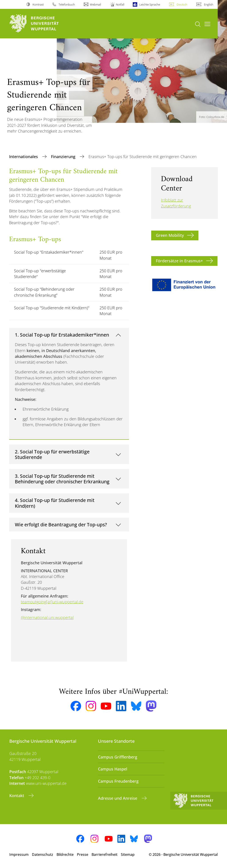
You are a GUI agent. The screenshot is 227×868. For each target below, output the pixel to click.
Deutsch (182, 4)
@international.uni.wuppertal (47, 617)
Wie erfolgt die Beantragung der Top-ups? (61, 524)
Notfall (120, 4)
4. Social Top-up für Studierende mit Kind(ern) (55, 503)
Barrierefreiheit (105, 854)
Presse (83, 854)
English (209, 4)
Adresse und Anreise (118, 798)
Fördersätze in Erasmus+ (179, 261)
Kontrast (38, 4)
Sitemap (128, 854)
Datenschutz (43, 854)
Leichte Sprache (150, 4)
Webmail (95, 4)
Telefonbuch (67, 4)
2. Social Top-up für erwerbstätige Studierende (52, 454)
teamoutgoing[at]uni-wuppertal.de (52, 602)
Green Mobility (170, 235)
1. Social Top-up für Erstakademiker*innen (62, 335)
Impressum (19, 854)
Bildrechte (65, 854)
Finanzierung (64, 157)
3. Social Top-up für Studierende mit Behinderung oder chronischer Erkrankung (62, 479)
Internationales (24, 157)
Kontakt (17, 796)
